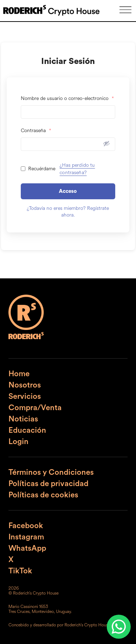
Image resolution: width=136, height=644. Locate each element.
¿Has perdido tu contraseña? (77, 169)
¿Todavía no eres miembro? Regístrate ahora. (68, 212)
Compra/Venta (35, 408)
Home (19, 374)
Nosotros (25, 385)
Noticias (23, 419)
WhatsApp (27, 548)
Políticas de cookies (43, 495)
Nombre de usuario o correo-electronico (67, 98)
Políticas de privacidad (48, 484)
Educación (27, 430)
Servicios (25, 396)
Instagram (26, 537)
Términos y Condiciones (51, 472)
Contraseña (36, 131)
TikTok (20, 571)
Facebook (26, 526)
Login (18, 442)
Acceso (68, 191)
